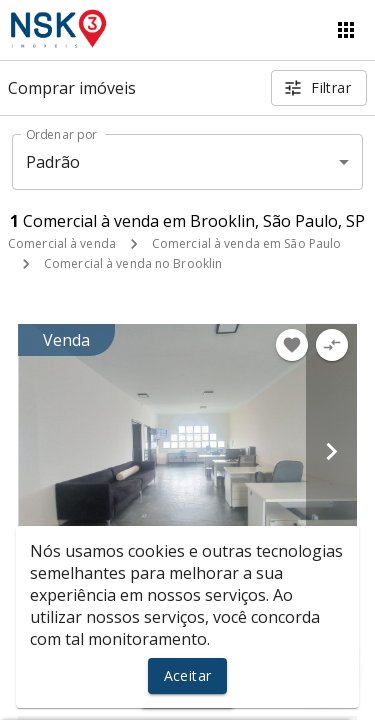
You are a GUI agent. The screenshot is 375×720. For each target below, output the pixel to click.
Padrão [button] (53, 162)
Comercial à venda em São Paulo (246, 243)
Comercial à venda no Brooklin (133, 263)
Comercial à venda (62, 243)
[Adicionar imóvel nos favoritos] (292, 345)
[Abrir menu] (346, 30)
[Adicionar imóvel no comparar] (332, 345)
